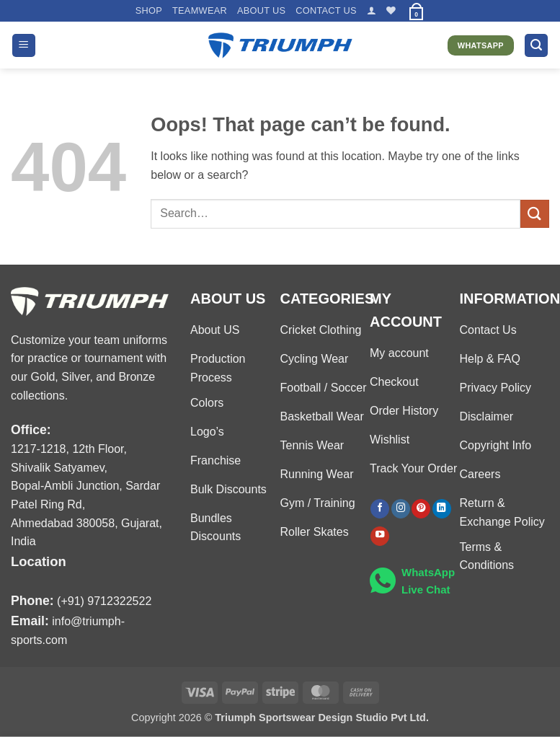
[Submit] (535, 214)
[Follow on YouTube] (380, 536)
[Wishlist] (391, 10)
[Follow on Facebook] (380, 509)
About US (261, 10)
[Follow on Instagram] (401, 509)
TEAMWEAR (200, 10)
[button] (372, 10)
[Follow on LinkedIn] (442, 509)
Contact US (326, 10)
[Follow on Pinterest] (421, 509)
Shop (149, 10)
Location (39, 561)
